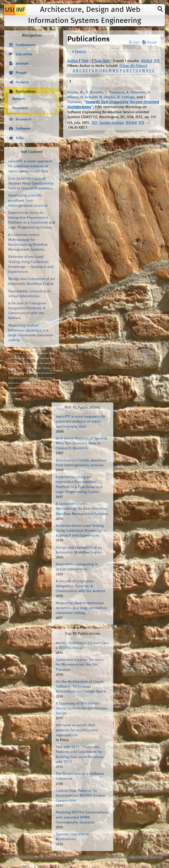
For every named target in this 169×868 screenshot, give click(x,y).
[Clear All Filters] (133, 66)
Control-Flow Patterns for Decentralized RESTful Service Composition (80, 796)
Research (23, 119)
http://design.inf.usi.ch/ (146, 857)
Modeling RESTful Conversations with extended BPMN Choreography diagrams (82, 817)
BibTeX (147, 61)
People (21, 73)
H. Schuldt (89, 97)
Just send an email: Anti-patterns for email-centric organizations (77, 730)
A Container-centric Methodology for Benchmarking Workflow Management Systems (82, 509)
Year (106, 61)
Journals (22, 64)
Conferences (26, 45)
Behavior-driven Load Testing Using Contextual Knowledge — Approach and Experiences (81, 531)
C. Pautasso (115, 92)
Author (73, 61)
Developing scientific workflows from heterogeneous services (28, 200)
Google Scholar (112, 123)
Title (85, 61)
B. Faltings (126, 97)
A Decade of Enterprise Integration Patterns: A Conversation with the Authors (81, 586)
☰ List (134, 42)
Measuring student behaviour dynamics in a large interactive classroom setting (81, 608)
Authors (19, 99)
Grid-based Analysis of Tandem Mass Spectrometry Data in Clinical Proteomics (31, 183)
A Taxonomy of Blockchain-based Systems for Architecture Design (82, 708)
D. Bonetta (94, 92)
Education (24, 54)
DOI (95, 123)
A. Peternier (136, 92)
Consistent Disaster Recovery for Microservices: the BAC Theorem (80, 665)
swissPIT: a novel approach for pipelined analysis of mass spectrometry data (30, 166)
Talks (20, 138)
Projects (22, 82)
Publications (26, 92)
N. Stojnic (107, 97)
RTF (157, 61)
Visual (150, 42)
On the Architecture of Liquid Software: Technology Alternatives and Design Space (81, 687)
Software (23, 129)
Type (98, 61)
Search (80, 51)
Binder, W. (76, 92)
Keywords (20, 108)
